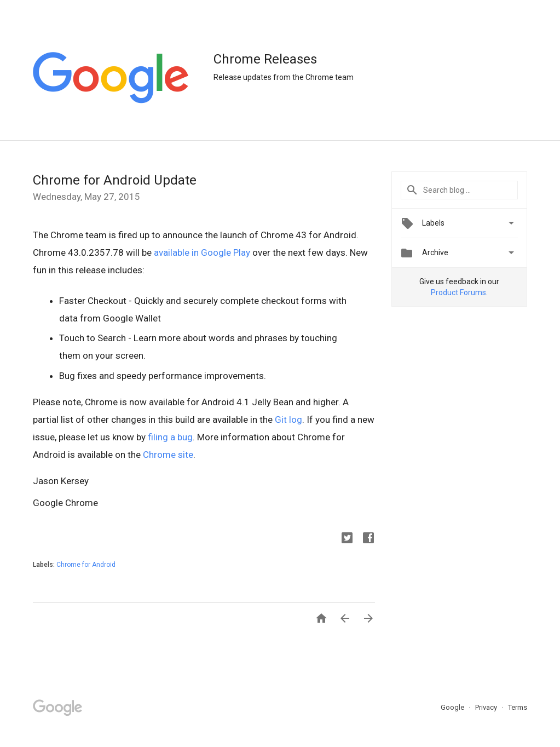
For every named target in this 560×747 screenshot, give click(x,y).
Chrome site (168, 455)
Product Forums (458, 292)
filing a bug (170, 437)
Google (453, 707)
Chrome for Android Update (115, 180)
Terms (518, 707)
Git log (288, 420)
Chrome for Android (86, 565)
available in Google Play (202, 252)
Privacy (487, 707)
